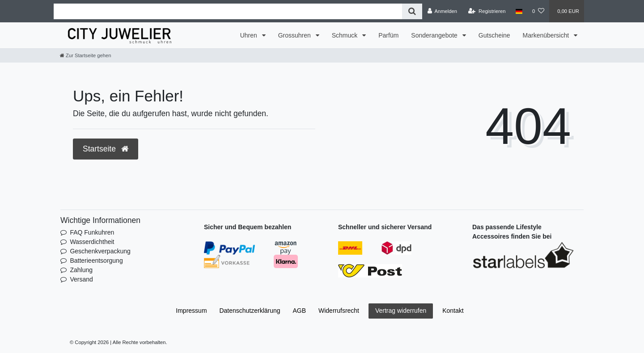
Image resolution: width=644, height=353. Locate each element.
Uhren (250, 35)
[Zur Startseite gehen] (85, 55)
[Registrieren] (487, 11)
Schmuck (345, 35)
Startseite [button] (106, 149)
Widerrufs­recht (339, 311)
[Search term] (228, 11)
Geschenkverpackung (100, 251)
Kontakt (453, 311)
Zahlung (81, 270)
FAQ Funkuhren (92, 232)
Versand (81, 279)
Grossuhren (295, 35)
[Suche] (412, 11)
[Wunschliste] (538, 11)
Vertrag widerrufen (401, 311)
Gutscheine (494, 35)
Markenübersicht (547, 35)
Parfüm (388, 35)
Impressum (191, 311)
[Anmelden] (442, 11)
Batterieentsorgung (96, 261)
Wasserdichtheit (92, 242)
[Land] (519, 11)
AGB (300, 311)
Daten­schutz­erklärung (250, 311)
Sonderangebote (435, 35)
